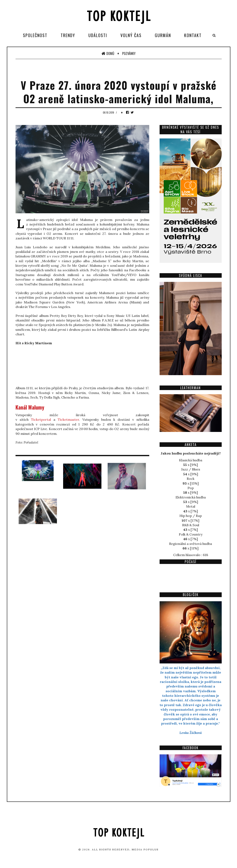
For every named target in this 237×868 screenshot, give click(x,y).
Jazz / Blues (191, 469)
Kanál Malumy (30, 407)
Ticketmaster (68, 419)
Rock (191, 479)
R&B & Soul (191, 525)
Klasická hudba (191, 460)
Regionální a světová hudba (191, 544)
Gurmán (163, 35)
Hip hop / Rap (191, 516)
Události (98, 35)
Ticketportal (41, 419)
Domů (108, 53)
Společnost (35, 35)
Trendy (68, 35)
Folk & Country (191, 534)
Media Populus (145, 849)
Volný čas (131, 35)
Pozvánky (129, 53)
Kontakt (193, 35)
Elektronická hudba (191, 497)
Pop (191, 488)
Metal (191, 506)
